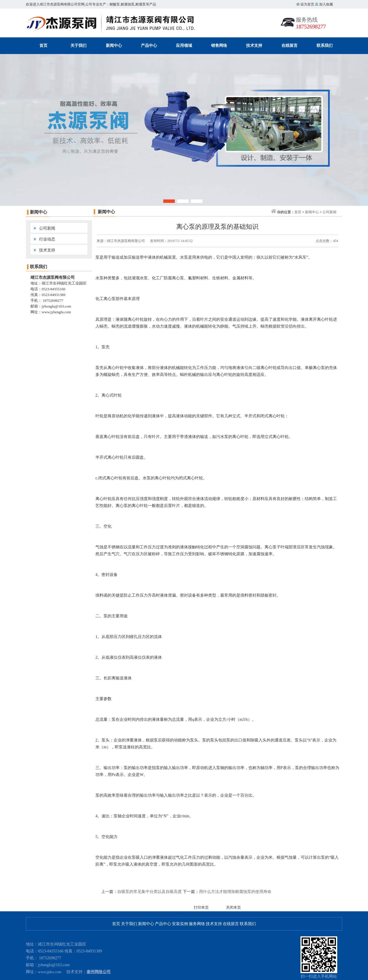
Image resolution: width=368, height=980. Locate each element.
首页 (43, 46)
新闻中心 (114, 46)
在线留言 (290, 46)
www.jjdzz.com (50, 972)
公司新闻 (47, 228)
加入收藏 (326, 4)
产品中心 (149, 46)
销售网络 (219, 46)
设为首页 (307, 4)
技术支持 (254, 46)
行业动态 (47, 239)
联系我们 (325, 46)
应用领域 (184, 46)
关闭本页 (233, 907)
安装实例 (180, 924)
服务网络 (197, 924)
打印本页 (201, 907)
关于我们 (78, 46)
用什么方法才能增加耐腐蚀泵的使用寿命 (235, 892)
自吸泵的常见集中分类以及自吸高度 (149, 892)
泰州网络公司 (99, 972)
